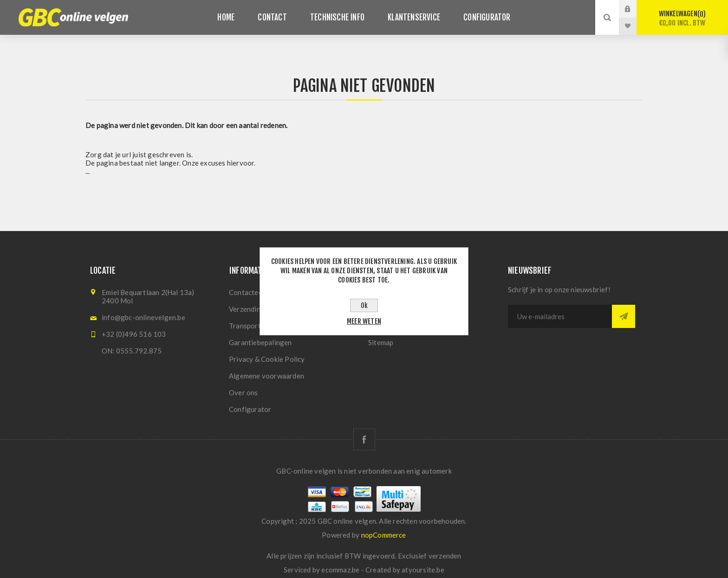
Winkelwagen (682, 18)
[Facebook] (364, 440)
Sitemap (381, 342)
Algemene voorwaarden (266, 376)
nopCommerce (384, 535)
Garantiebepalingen (260, 342)
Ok (364, 305)
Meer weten (364, 321)
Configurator (250, 409)
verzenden (445, 556)
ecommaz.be (340, 570)
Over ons (244, 392)
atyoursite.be (423, 570)
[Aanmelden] (560, 316)
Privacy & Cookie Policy (267, 359)
